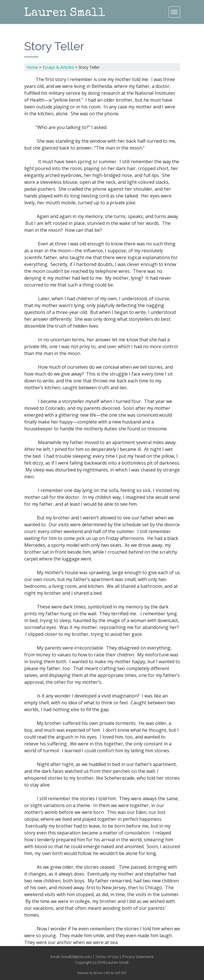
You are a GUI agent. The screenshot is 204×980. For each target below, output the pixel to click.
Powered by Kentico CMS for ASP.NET (102, 973)
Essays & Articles (58, 67)
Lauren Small (65, 13)
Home (32, 67)
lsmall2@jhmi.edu (76, 957)
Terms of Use (107, 957)
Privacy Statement (138, 957)
